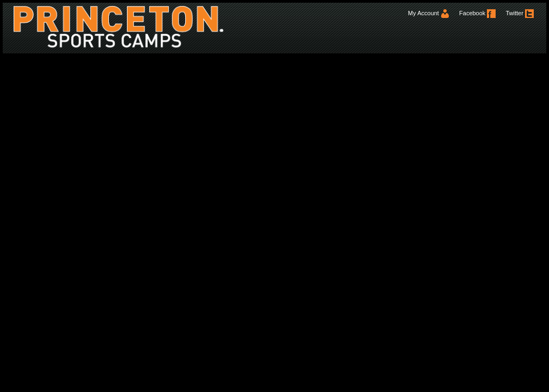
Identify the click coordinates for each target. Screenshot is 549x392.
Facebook (477, 13)
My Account (429, 13)
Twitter (519, 13)
